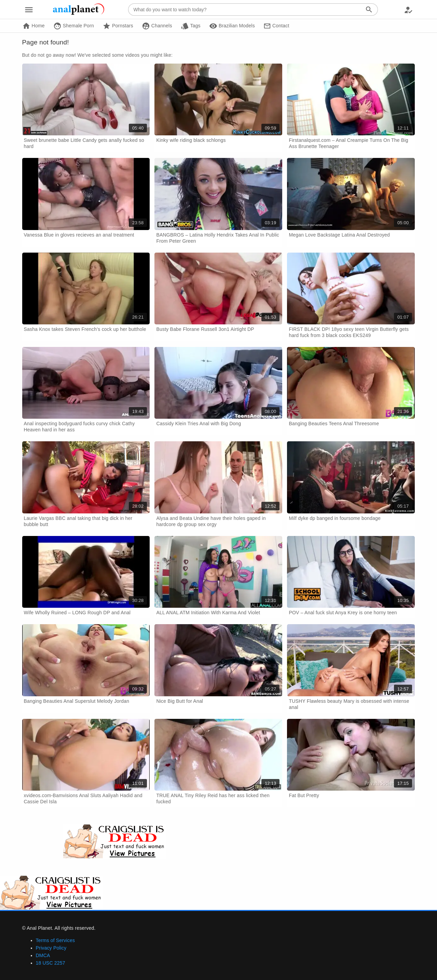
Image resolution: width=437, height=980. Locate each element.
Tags (191, 26)
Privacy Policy (51, 948)
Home (33, 26)
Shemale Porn (74, 26)
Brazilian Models (232, 26)
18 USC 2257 (51, 963)
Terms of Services (56, 940)
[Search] (369, 10)
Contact (276, 26)
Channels (157, 26)
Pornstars (118, 26)
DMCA (43, 955)
